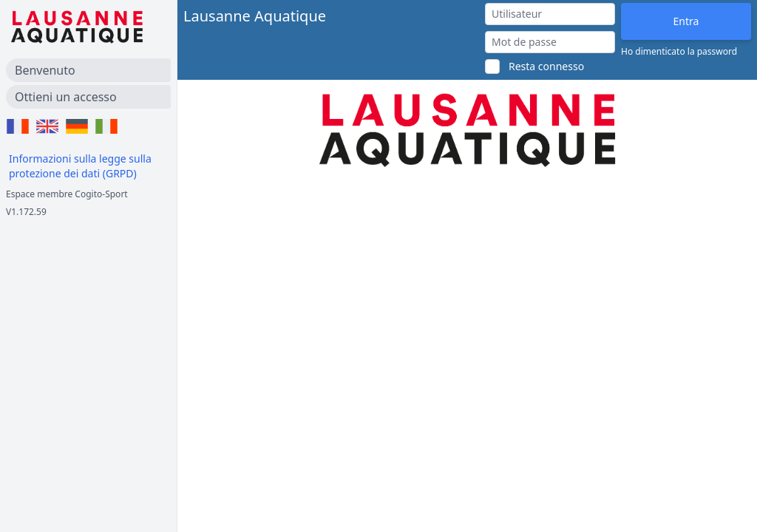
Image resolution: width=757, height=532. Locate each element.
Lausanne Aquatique (255, 16)
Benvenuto (45, 70)
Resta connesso (546, 66)
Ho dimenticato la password (679, 52)
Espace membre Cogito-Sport (67, 194)
